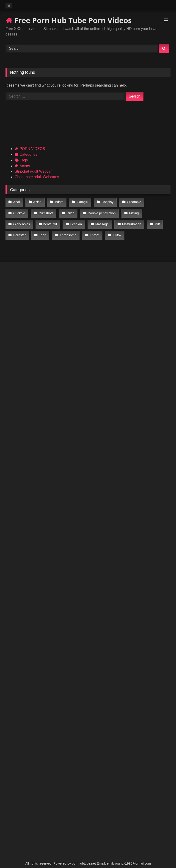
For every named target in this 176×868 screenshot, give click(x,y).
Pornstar (145, 221)
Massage (70, 221)
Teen (17, 231)
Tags (24, 160)
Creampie (130, 202)
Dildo (44, 211)
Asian (36, 202)
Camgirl (80, 202)
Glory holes (132, 211)
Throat (67, 231)
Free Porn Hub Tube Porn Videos (69, 20)
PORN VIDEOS (32, 149)
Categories (28, 154)
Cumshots (21, 211)
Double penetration (75, 211)
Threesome (41, 231)
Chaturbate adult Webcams (37, 177)
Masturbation (99, 221)
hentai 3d (20, 221)
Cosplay (104, 202)
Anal (16, 202)
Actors (25, 166)
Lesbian (45, 221)
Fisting (106, 211)
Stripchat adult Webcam (34, 171)
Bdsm (57, 202)
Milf (124, 221)
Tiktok (89, 231)
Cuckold (156, 202)
